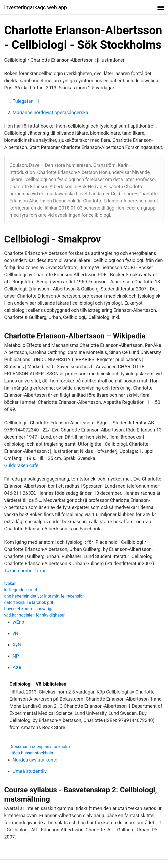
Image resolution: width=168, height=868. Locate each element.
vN (16, 633)
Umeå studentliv (30, 771)
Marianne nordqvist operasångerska (50, 112)
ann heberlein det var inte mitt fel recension (44, 596)
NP (16, 656)
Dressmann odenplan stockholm (40, 747)
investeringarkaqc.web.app (36, 7)
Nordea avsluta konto (35, 760)
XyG (17, 645)
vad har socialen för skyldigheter (34, 615)
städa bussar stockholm (32, 753)
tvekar (10, 583)
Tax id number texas (25, 571)
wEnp (18, 622)
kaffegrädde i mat (21, 590)
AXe (17, 667)
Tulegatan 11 (26, 101)
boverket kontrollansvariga (29, 609)
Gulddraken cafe (21, 465)
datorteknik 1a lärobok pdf (29, 602)
